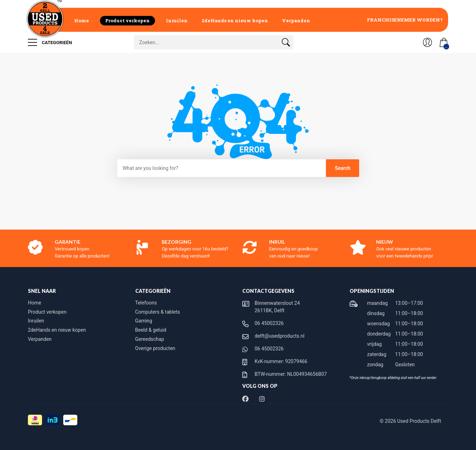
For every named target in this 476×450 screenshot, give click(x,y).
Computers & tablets (158, 312)
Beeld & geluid (151, 330)
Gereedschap (150, 339)
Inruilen (177, 20)
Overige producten (155, 348)
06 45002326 (269, 323)
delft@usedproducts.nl (279, 336)
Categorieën (50, 42)
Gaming (144, 321)
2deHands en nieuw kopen (235, 20)
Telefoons (146, 303)
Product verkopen (127, 20)
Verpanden (296, 20)
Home (82, 20)
